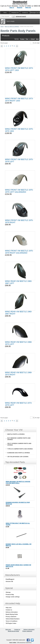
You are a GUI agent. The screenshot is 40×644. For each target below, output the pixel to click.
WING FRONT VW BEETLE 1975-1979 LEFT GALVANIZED (19, 191)
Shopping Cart (15, 13)
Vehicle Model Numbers (13, 619)
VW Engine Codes (11, 623)
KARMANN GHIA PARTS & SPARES (19, 453)
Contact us (9, 610)
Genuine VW (9, 581)
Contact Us (25, 13)
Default (33, 39)
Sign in (12, 8)
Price (27, 39)
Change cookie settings (13, 597)
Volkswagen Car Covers (35, 13)
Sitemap (8, 592)
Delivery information (12, 612)
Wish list (28, 8)
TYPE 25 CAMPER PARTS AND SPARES (20, 449)
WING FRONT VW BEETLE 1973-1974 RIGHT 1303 (19, 100)
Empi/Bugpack (10, 579)
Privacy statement (11, 617)
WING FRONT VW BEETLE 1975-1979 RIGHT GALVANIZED (19, 252)
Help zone (9, 608)
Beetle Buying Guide (12, 614)
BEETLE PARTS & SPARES (12, 26)
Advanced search (21, 16)
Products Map (10, 595)
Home (2, 26)
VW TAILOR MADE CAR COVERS (18, 457)
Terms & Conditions (12, 621)
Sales (37, 39)
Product (22, 39)
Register (20, 8)
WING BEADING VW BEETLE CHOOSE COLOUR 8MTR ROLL (18, 482)
